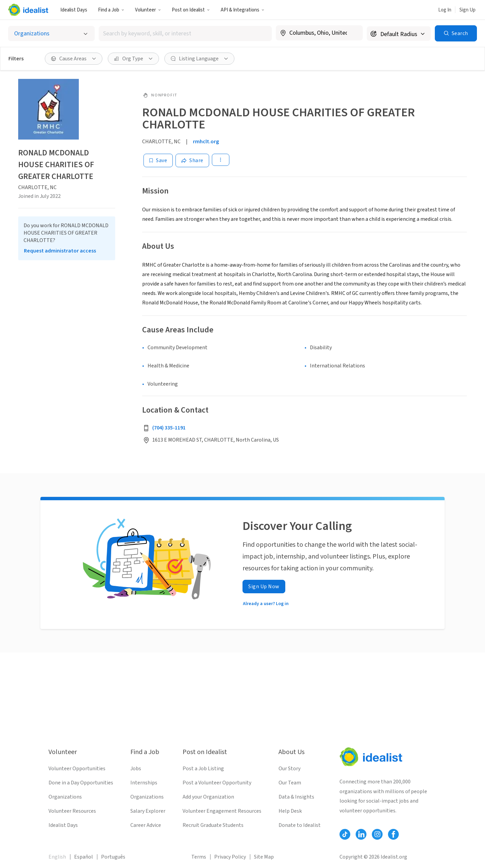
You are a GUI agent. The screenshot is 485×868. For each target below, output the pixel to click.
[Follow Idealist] (345, 834)
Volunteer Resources (72, 811)
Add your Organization (208, 797)
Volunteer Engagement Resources (222, 811)
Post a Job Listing (203, 769)
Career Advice (146, 825)
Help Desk (290, 811)
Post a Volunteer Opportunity (217, 783)
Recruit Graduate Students (213, 825)
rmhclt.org (206, 142)
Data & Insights (296, 797)
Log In (445, 10)
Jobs (136, 769)
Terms (199, 857)
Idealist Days (74, 10)
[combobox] (185, 34)
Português (113, 857)
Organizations (65, 797)
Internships (144, 783)
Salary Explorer (148, 811)
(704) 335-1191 (169, 428)
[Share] (192, 160)
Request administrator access (60, 251)
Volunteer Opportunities (77, 769)
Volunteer (148, 10)
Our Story (289, 769)
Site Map (264, 857)
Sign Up (467, 10)
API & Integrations (243, 10)
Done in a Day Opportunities (81, 783)
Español (84, 857)
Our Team (290, 783)
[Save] (158, 160)
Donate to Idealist (300, 825)
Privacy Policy (230, 857)
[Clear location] (353, 33)
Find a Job (111, 10)
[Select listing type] (51, 34)
